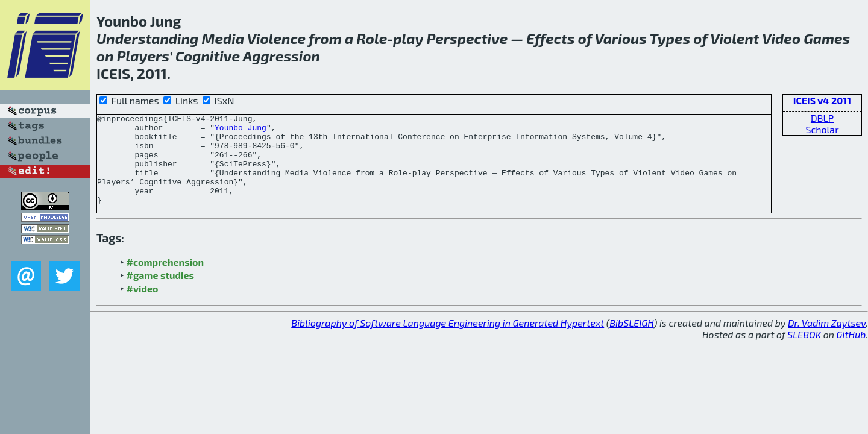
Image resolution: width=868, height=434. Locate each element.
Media (223, 38)
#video (143, 307)
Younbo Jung (241, 131)
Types (670, 38)
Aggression (281, 56)
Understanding (147, 38)
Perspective (467, 38)
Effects (550, 38)
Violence (276, 38)
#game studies (160, 293)
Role (372, 38)
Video (781, 38)
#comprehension (165, 280)
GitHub (851, 352)
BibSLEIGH (631, 341)
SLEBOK (804, 352)
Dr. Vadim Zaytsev (827, 341)
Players (143, 56)
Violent (735, 38)
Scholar (822, 129)
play (408, 38)
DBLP (822, 118)
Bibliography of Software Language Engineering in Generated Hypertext (448, 341)
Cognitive (208, 56)
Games (827, 38)
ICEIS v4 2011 (822, 100)
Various (620, 38)
